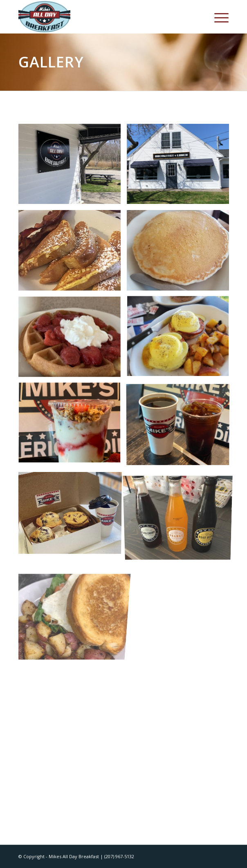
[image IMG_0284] (73, 513)
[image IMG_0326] (73, 427)
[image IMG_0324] (181, 427)
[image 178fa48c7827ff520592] (73, 167)
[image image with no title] (181, 167)
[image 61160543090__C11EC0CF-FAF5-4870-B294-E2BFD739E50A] (181, 513)
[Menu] (217, 17)
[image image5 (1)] (73, 600)
